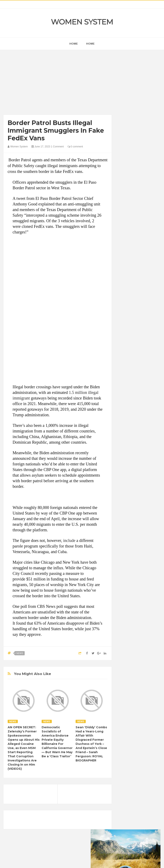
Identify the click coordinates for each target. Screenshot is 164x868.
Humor (126, 517)
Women (126, 552)
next (124, 247)
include (69, 540)
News (20, 653)
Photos (137, 538)
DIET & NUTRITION (134, 496)
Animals (142, 475)
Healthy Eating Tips (133, 510)
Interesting (128, 524)
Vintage (141, 545)
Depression (144, 489)
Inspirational (142, 517)
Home (90, 44)
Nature (147, 531)
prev (121, 247)
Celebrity (127, 489)
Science (126, 545)
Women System (82, 22)
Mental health (130, 531)
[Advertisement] (58, 83)
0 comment (75, 147)
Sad (149, 538)
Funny (136, 503)
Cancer (145, 482)
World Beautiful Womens (136, 559)
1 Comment (57, 147)
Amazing (127, 475)
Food (125, 503)
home (74, 44)
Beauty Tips (129, 482)
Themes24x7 (94, 861)
